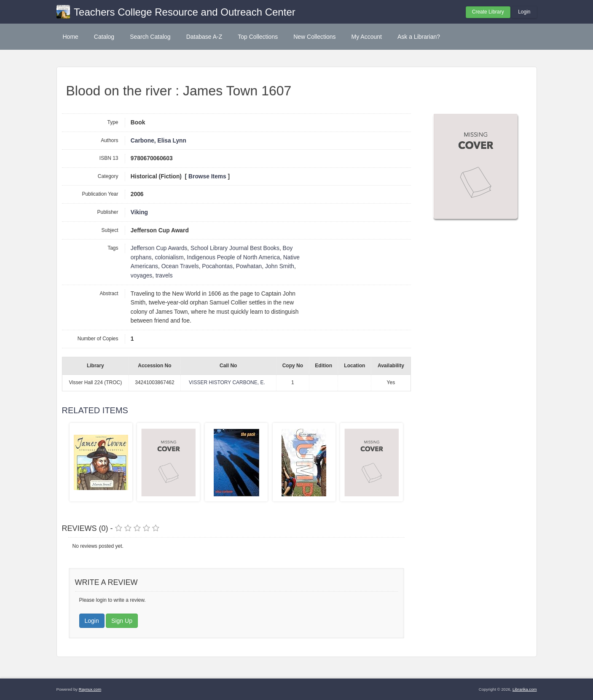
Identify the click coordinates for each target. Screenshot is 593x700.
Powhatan (249, 266)
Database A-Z (204, 37)
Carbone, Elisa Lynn (158, 141)
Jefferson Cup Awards (159, 248)
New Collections (314, 37)
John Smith (280, 266)
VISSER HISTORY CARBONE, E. (227, 382)
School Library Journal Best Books (235, 248)
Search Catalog (150, 37)
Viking (139, 212)
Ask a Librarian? (419, 37)
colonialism (169, 257)
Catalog (104, 37)
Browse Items (207, 176)
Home (71, 37)
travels (164, 276)
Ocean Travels (180, 266)
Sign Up (122, 621)
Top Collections (258, 37)
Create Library (488, 12)
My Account (367, 37)
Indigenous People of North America (233, 257)
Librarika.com (525, 689)
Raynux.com (90, 689)
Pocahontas (217, 266)
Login (524, 12)
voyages (141, 276)
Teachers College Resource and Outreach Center (185, 12)
